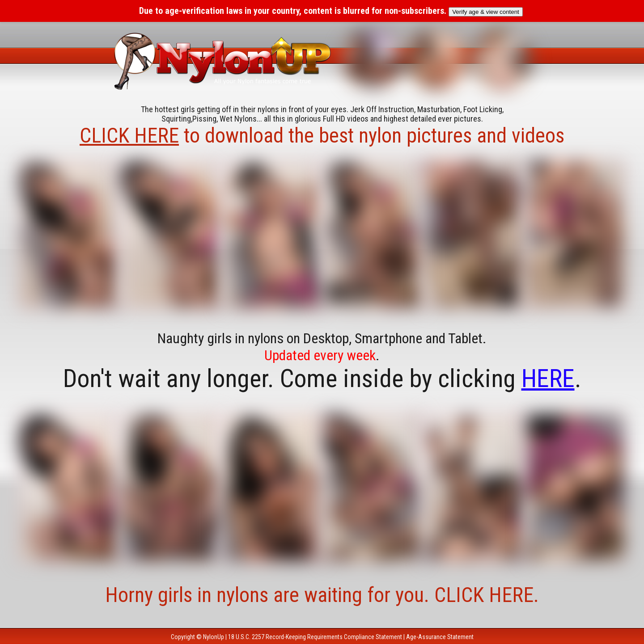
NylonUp (214, 637)
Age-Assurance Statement (440, 637)
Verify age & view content (486, 12)
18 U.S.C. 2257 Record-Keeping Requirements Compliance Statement (315, 637)
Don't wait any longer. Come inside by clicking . (322, 379)
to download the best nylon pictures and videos (322, 135)
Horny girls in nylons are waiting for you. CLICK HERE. (322, 595)
